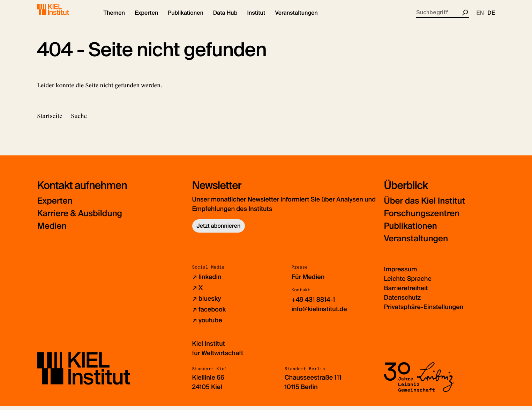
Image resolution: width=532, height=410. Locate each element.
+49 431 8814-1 (313, 304)
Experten (55, 205)
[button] (114, 17)
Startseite (50, 120)
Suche (79, 120)
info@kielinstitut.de (319, 313)
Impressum (401, 273)
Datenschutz (403, 302)
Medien (52, 230)
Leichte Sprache (408, 283)
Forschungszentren (422, 218)
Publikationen (411, 230)
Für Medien (308, 281)
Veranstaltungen (416, 243)
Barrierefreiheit (406, 292)
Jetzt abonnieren (219, 230)
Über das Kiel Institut (425, 205)
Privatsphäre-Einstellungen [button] (424, 311)
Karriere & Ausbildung (80, 218)
